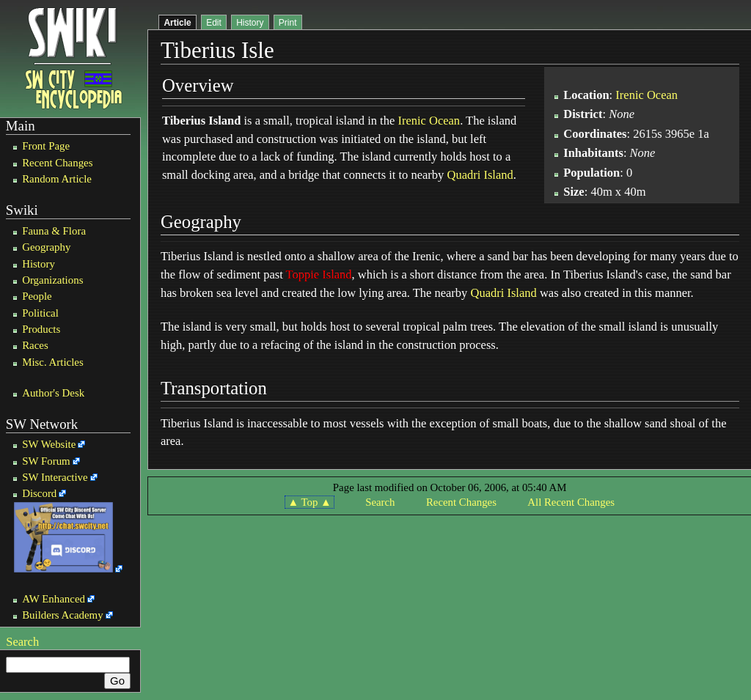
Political (40, 313)
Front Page (46, 146)
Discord (39, 493)
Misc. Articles (53, 362)
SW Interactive (55, 477)
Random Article (57, 179)
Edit (214, 23)
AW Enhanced (54, 599)
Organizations (52, 280)
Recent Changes (57, 163)
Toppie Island (319, 275)
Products (41, 329)
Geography (46, 247)
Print (288, 23)
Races (35, 345)
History (39, 264)
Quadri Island (480, 175)
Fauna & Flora (54, 231)
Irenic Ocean (429, 121)
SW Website (49, 444)
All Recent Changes (571, 502)
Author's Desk (53, 393)
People (37, 296)
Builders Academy (62, 615)
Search (22, 642)
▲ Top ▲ (309, 502)
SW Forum (46, 461)
